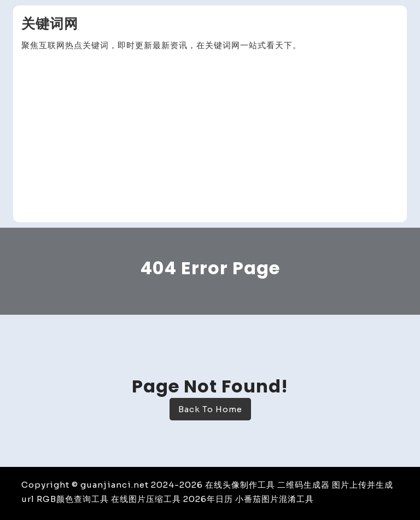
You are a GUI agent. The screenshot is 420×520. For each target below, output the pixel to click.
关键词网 (50, 24)
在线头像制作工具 (240, 485)
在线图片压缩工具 (146, 499)
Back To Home (210, 409)
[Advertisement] (210, 137)
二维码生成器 (304, 485)
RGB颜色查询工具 (73, 499)
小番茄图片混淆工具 (275, 499)
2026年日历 (208, 499)
